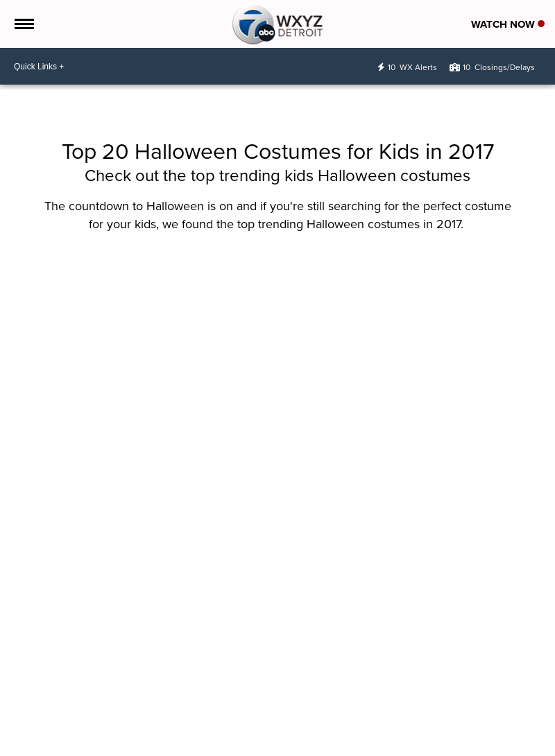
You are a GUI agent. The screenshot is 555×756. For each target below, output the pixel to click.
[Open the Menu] (23, 24)
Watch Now (508, 24)
